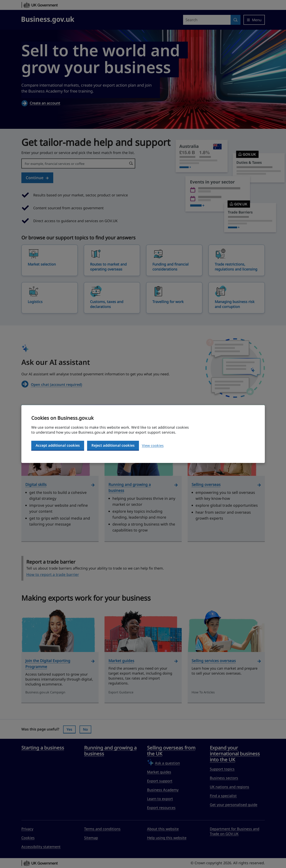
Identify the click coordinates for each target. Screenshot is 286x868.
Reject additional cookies (113, 445)
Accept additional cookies (58, 445)
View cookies (153, 445)
